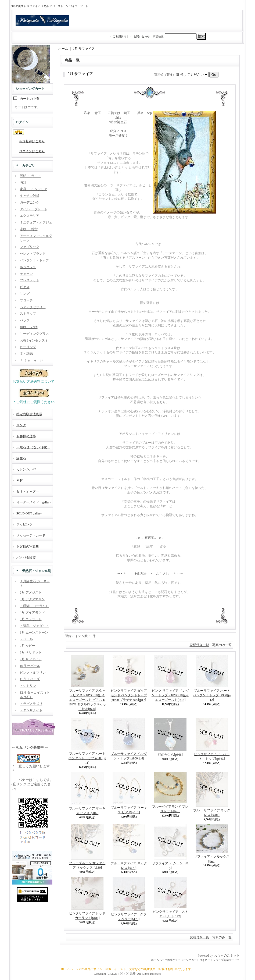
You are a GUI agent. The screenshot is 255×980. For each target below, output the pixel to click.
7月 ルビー (28, 646)
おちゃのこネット (227, 956)
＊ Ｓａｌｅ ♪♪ (32, 360)
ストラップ (28, 314)
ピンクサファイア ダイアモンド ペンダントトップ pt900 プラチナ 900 (129, 695)
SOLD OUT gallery (29, 513)
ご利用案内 (120, 36)
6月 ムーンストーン (34, 633)
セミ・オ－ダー (28, 491)
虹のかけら (170, 755)
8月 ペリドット (31, 652)
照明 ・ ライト (30, 176)
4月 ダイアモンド (32, 612)
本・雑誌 (26, 354)
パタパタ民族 (26, 558)
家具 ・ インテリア (34, 189)
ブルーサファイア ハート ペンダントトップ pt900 (212, 695)
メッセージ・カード (31, 535)
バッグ (25, 320)
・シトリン (28, 686)
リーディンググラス (34, 334)
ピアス (25, 287)
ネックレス (28, 267)
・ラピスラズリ (31, 704)
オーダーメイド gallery (34, 502)
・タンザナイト (31, 710)
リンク (21, 425)
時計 (23, 182)
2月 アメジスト (31, 592)
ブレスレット (30, 280)
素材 (20, 480)
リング (25, 294)
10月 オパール (30, 666)
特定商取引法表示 (29, 414)
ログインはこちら (32, 151)
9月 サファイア (31, 659)
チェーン (26, 274)
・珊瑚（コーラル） (34, 606)
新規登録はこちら (32, 141)
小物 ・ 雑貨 (29, 229)
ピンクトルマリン (33, 673)
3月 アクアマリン (32, 599)
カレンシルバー (28, 469)
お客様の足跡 (26, 436)
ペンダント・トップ (34, 260)
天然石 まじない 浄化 (33, 447)
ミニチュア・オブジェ (36, 222)
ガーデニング (30, 203)
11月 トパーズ (30, 679)
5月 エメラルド (31, 619)
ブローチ (26, 300)
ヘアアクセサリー (33, 307)
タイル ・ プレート (34, 209)
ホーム (63, 49)
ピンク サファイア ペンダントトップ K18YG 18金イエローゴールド (170, 695)
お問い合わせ (142, 36)
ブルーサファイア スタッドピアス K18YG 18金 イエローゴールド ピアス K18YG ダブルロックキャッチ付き (87, 700)
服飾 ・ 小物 (29, 327)
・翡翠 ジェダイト (34, 626)
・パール (26, 639)
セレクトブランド (33, 254)
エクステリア (30, 216)
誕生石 (21, 458)
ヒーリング (28, 347)
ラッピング (24, 524)
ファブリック (30, 247)
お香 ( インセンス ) (33, 340)
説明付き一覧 (199, 645)
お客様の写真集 (29, 546)
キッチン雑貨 (30, 196)
